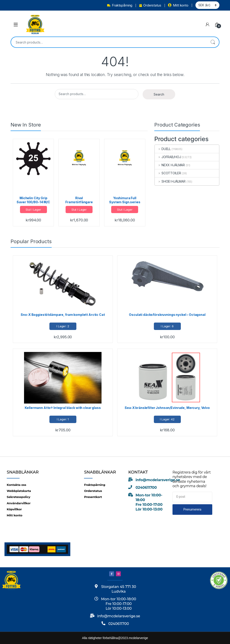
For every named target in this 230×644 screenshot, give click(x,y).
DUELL (163, 149)
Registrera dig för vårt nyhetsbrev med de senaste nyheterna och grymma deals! (192, 479)
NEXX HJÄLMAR (170, 165)
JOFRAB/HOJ (168, 157)
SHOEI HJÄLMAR (170, 181)
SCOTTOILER (168, 173)
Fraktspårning (120, 5)
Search (213, 42)
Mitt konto (178, 5)
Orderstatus (150, 5)
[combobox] (109, 42)
